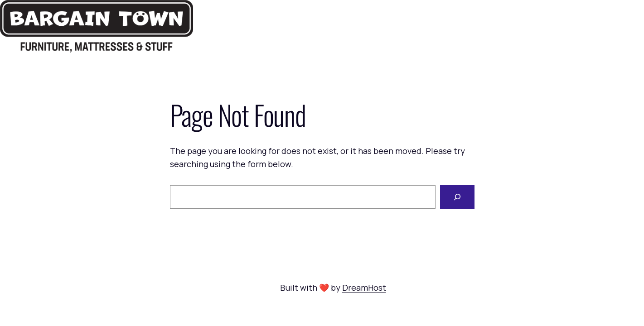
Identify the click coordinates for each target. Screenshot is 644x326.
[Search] (457, 197)
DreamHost (364, 288)
